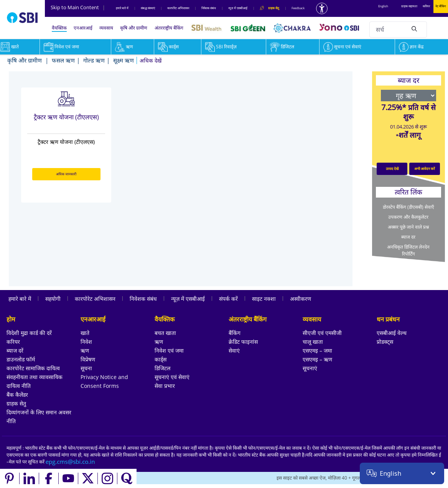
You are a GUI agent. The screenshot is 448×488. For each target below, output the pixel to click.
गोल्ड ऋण (94, 60)
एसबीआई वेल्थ (392, 333)
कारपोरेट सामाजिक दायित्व (33, 368)
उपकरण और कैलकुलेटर (408, 217)
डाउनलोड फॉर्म (21, 359)
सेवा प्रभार (165, 386)
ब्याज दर (408, 237)
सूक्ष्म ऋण (124, 60)
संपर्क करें (228, 299)
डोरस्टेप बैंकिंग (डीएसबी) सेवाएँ (408, 207)
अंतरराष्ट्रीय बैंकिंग (169, 28)
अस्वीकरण (301, 299)
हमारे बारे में (122, 8)
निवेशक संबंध (209, 8)
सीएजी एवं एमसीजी (322, 333)
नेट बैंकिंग (441, 6)
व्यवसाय (106, 28)
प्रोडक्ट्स (385, 342)
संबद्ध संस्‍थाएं (148, 8)
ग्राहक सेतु (16, 403)
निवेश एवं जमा (61, 47)
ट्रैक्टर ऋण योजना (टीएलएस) (66, 117)
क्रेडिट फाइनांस (243, 342)
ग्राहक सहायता (409, 6)
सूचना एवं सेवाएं (342, 47)
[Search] (414, 28)
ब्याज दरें (15, 350)
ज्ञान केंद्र (411, 47)
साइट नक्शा (264, 299)
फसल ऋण (63, 60)
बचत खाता (165, 333)
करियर (426, 6)
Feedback (298, 8)
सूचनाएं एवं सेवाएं (172, 377)
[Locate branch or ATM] (375, 478)
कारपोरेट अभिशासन (178, 8)
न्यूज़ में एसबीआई (238, 8)
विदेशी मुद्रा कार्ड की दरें (29, 333)
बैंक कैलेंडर (17, 395)
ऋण (124, 47)
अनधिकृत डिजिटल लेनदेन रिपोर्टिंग (408, 250)
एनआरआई (83, 28)
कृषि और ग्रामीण (134, 28)
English (383, 6)
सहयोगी (53, 299)
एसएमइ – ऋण (317, 359)
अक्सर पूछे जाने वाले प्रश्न (408, 227)
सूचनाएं (310, 368)
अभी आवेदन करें (425, 169)
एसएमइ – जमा (317, 350)
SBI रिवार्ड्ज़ (221, 47)
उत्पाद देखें (392, 169)
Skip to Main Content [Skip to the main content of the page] (78, 7)
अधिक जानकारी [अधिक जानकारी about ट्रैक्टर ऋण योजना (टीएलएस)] (66, 174)
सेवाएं (234, 350)
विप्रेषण (88, 359)
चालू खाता (313, 342)
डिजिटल (282, 47)
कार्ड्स (168, 47)
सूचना (86, 368)
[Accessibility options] (322, 8)
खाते (85, 333)
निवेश (86, 342)
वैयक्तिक (59, 28)
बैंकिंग (235, 333)
